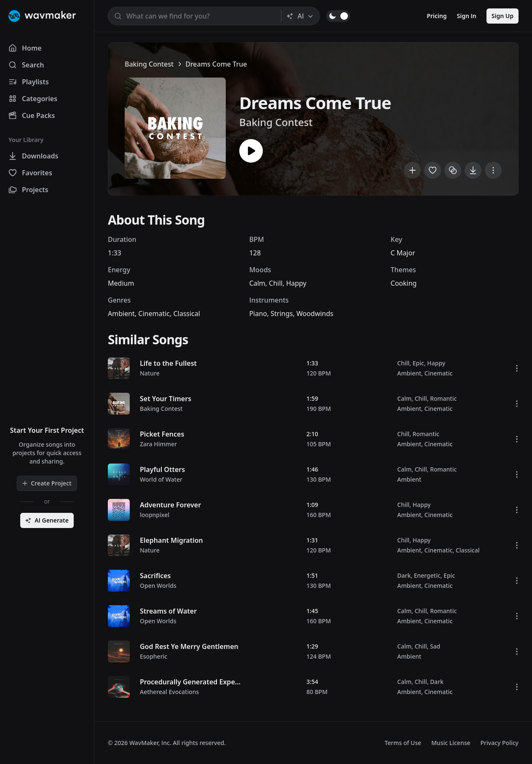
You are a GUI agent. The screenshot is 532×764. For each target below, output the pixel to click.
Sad (435, 646)
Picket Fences (162, 434)
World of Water (161, 479)
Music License (451, 743)
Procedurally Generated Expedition (197, 682)
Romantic (443, 398)
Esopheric (154, 656)
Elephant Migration (171, 540)
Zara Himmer (158, 444)
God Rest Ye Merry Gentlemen (189, 646)
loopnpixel (155, 515)
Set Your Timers (166, 399)
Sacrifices (155, 576)
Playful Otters (162, 469)
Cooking (404, 283)
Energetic (427, 575)
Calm (257, 283)
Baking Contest (149, 64)
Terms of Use (403, 743)
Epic (418, 363)
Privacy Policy (500, 743)
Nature (150, 373)
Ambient (121, 314)
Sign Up (503, 16)
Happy (296, 283)
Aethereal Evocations (169, 692)
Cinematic (154, 314)
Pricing (437, 16)
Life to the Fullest (168, 363)
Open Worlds (158, 586)
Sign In (467, 16)
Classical (186, 314)
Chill (275, 283)
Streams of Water (168, 611)
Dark (404, 575)
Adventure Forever (170, 505)
